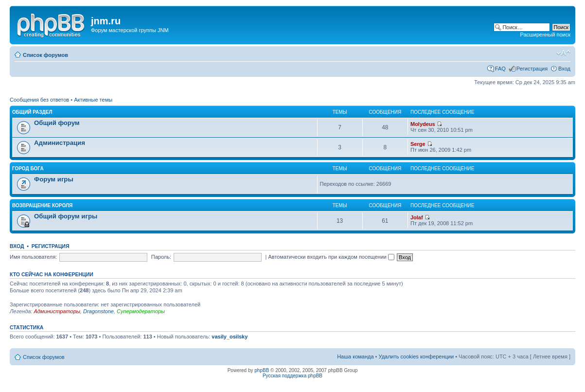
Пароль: (161, 257)
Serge (418, 144)
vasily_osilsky (230, 337)
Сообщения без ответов (39, 100)
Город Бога (28, 169)
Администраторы (57, 311)
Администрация (60, 143)
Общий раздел (32, 112)
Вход (564, 69)
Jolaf (417, 217)
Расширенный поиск (545, 35)
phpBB (262, 370)
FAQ (500, 69)
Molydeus (423, 124)
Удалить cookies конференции (417, 356)
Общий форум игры (66, 216)
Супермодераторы (141, 311)
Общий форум (57, 123)
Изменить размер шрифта (563, 53)
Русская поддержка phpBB (292, 376)
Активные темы (93, 100)
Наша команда (355, 356)
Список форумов (45, 55)
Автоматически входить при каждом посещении (331, 257)
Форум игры (54, 179)
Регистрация (532, 69)
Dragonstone (98, 311)
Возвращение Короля (42, 205)
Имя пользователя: (33, 257)
